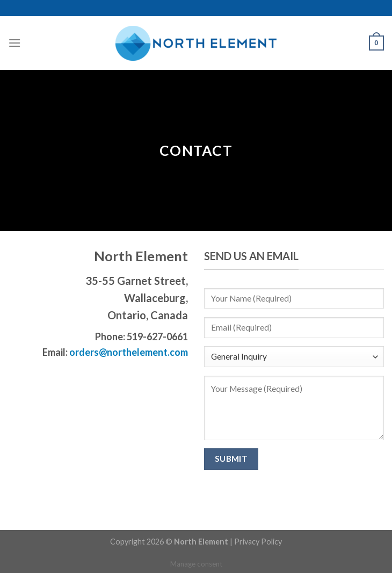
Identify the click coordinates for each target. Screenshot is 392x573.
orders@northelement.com (128, 352)
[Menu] (14, 43)
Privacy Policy (258, 542)
